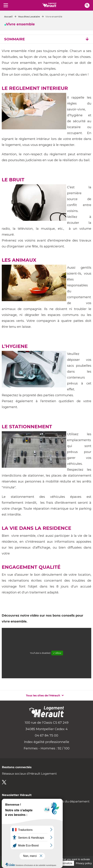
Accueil (8, 17)
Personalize (65, 863)
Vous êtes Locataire (29, 17)
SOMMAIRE (46, 39)
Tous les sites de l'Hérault (43, 695)
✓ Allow (57, 653)
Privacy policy (84, 863)
